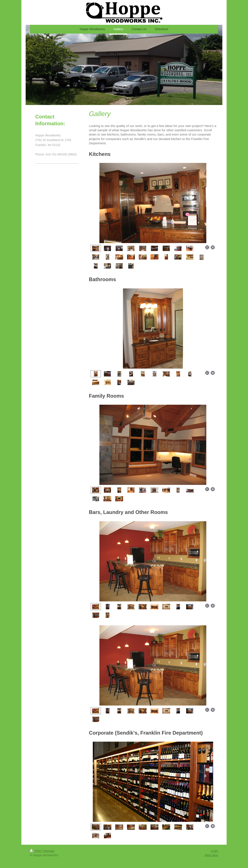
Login (214, 851)
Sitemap (49, 851)
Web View (211, 855)
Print (36, 851)
